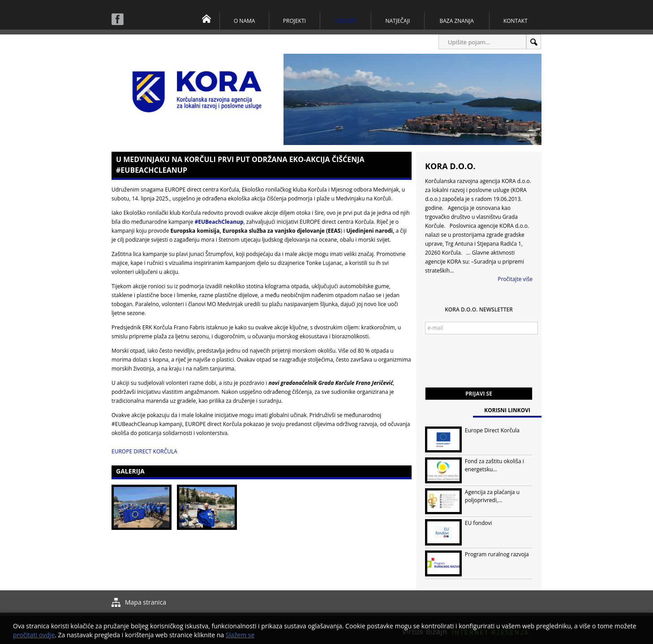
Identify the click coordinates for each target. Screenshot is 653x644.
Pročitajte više (515, 279)
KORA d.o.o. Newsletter (479, 309)
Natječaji (397, 21)
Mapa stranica (146, 602)
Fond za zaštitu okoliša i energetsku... (494, 465)
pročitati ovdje (34, 635)
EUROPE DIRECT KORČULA (144, 451)
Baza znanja (457, 21)
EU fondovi (479, 523)
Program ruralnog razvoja (497, 554)
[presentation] (493, 365)
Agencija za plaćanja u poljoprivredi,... (492, 496)
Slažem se (240, 635)
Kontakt (516, 21)
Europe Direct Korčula (492, 430)
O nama (244, 21)
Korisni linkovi (507, 410)
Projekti (294, 21)
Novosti (346, 21)
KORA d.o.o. (450, 166)
